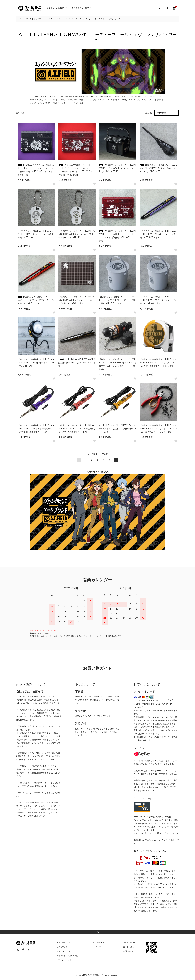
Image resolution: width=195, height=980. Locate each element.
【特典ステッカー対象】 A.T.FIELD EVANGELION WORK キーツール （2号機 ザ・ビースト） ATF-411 (77, 234)
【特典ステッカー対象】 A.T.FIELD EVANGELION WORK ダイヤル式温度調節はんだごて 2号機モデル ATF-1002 (77, 429)
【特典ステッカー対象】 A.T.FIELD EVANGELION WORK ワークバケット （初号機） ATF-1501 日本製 (117, 300)
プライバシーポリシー (66, 960)
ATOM (99, 947)
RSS (92, 947)
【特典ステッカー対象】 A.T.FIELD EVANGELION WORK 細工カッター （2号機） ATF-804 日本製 (37, 300)
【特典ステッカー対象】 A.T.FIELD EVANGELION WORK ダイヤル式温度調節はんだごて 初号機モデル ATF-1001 (36, 429)
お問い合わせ (129, 951)
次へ (116, 460)
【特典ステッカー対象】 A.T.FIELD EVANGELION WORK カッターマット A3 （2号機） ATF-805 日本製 (77, 300)
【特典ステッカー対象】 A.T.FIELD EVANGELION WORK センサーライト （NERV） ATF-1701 (36, 363)
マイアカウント (129, 943)
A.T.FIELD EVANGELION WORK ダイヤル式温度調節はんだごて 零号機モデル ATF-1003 (118, 429)
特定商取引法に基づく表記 (67, 956)
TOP (20, 19)
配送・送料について (65, 943)
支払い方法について (65, 951)
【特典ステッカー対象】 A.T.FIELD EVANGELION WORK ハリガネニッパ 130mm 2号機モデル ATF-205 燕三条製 (158, 429)
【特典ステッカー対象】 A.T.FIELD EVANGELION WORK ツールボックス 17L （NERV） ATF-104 (118, 168)
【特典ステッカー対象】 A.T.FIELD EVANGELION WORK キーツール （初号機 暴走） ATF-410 (36, 234)
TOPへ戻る (97, 932)
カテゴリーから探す (55, 8)
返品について (62, 947)
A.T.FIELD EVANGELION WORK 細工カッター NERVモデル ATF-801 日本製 (77, 363)
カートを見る (129, 947)
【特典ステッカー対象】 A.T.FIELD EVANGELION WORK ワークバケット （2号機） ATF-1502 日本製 (158, 300)
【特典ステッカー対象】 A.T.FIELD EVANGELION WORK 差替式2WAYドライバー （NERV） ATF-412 (158, 168)
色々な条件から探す (80, 8)
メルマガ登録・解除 (98, 943)
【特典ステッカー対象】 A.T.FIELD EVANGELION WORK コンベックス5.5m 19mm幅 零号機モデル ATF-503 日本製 (158, 363)
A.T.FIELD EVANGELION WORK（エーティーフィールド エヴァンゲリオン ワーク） (84, 19)
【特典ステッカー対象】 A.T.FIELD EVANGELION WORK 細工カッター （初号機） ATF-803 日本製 (158, 234)
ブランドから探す (34, 19)
